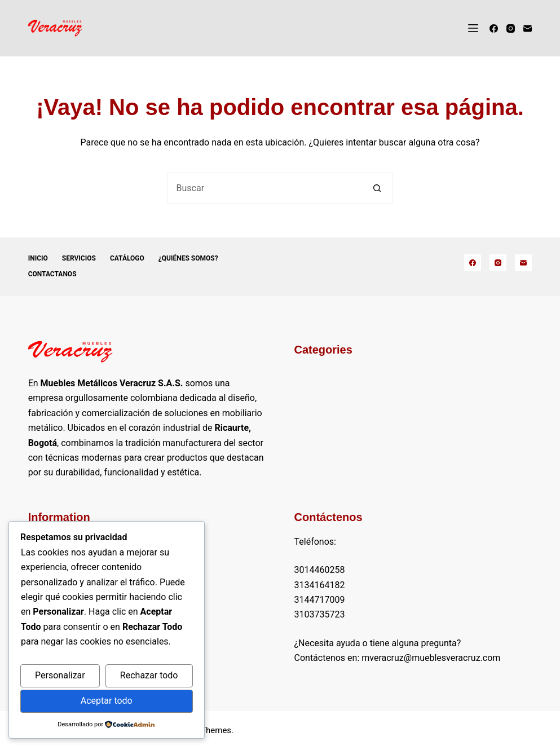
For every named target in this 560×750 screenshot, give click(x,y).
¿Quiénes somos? (188, 258)
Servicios (79, 258)
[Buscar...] (265, 188)
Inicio (38, 258)
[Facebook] (494, 28)
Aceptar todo (107, 701)
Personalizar (60, 675)
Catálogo (127, 258)
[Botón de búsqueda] (378, 188)
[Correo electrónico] (528, 28)
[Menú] (473, 28)
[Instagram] (511, 28)
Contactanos (52, 274)
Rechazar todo (149, 675)
